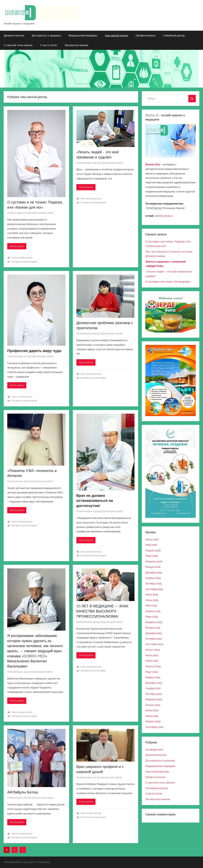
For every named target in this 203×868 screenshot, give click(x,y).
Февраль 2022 (154, 699)
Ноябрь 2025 (153, 578)
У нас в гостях (48, 45)
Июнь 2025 (152, 600)
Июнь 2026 (152, 539)
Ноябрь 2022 (153, 688)
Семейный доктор (174, 35)
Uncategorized (154, 749)
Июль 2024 (152, 655)
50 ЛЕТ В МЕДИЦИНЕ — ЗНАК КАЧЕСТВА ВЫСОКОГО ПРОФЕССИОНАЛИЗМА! (102, 611)
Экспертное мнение (77, 45)
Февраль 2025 (154, 622)
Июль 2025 (152, 595)
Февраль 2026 (154, 561)
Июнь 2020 (152, 710)
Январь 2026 (153, 567)
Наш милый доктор (116, 35)
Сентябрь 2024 (154, 644)
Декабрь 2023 (154, 683)
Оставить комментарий (24, 262)
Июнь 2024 (152, 661)
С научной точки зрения (18, 45)
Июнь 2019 (152, 716)
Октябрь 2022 (154, 694)
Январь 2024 (153, 677)
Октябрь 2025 (154, 583)
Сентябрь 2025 (154, 589)
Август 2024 (152, 650)
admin (51, 213)
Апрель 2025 (153, 611)
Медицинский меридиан (83, 35)
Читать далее (17, 246)
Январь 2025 (153, 628)
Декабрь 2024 (154, 633)
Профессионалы (146, 35)
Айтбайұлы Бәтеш (23, 792)
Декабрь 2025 (154, 572)
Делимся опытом (14, 35)
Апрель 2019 (153, 721)
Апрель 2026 (153, 550)
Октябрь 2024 (154, 639)
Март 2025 (152, 617)
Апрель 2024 (153, 666)
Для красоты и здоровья (46, 35)
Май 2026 (151, 545)
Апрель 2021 (153, 705)
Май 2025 (151, 606)
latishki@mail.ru (164, 216)
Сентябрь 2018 (154, 727)
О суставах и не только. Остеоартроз (168, 282)
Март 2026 (152, 556)
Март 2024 (152, 672)
